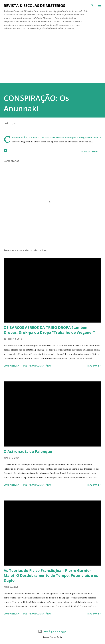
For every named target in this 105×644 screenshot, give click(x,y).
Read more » (94, 366)
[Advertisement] (52, 60)
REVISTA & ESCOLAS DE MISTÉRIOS (34, 5)
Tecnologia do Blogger (52, 631)
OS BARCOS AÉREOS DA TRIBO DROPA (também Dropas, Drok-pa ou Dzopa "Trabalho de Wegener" (49, 330)
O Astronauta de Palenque (28, 451)
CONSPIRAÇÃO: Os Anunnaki (26, 137)
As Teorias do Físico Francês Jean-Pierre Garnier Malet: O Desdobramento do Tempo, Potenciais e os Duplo (51, 575)
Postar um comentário (37, 366)
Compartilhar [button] (89, 152)
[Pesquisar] (92, 6)
